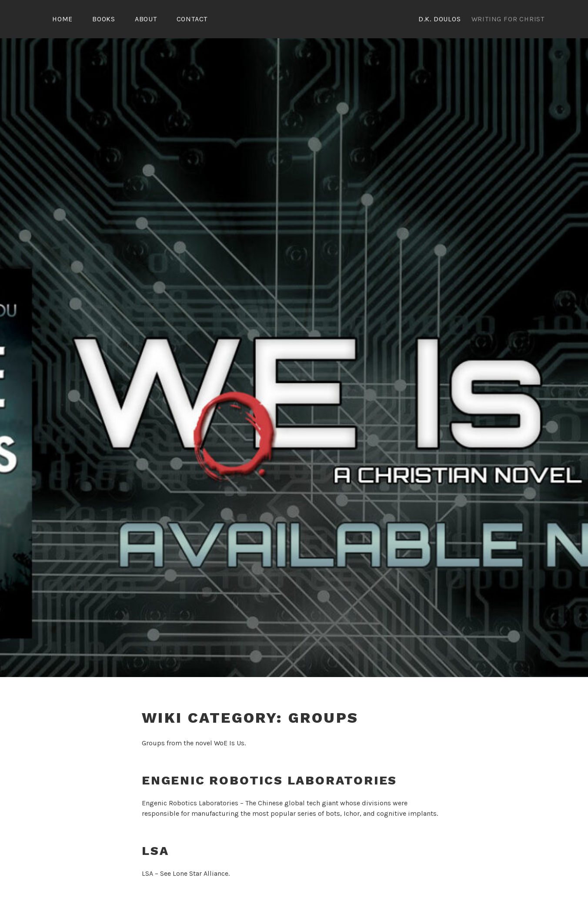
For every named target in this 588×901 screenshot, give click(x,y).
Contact (192, 19)
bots (333, 812)
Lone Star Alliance (200, 872)
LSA (155, 849)
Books (104, 19)
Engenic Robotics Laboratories (269, 779)
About (146, 19)
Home (62, 19)
